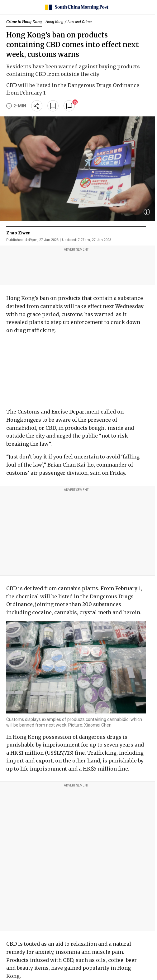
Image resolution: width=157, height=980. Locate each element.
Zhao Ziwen (18, 233)
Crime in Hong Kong (24, 22)
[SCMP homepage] (76, 7)
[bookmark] (53, 106)
